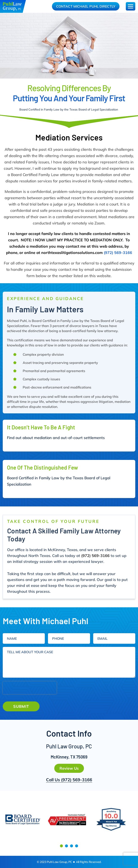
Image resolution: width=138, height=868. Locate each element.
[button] (61, 846)
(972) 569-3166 (118, 253)
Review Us (69, 768)
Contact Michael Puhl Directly (86, 6)
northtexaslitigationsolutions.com (72, 253)
